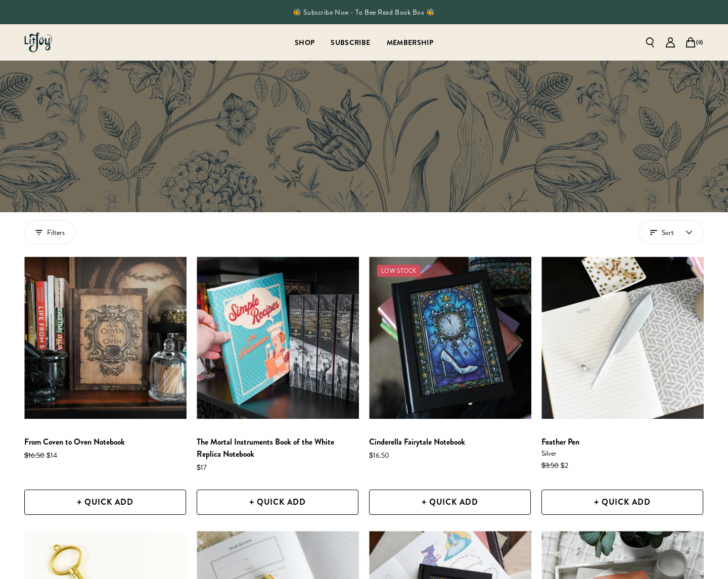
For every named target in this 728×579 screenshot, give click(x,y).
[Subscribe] (350, 42)
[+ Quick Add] (105, 502)
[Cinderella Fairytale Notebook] (450, 338)
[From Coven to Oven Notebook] (105, 338)
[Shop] (305, 42)
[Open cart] (691, 42)
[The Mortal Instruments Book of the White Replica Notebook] (278, 338)
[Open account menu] (671, 232)
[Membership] (410, 42)
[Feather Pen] (623, 338)
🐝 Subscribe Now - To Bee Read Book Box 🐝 (364, 12)
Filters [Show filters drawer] (50, 232)
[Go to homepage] (38, 42)
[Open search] (650, 42)
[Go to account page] (670, 42)
